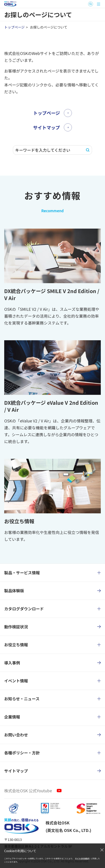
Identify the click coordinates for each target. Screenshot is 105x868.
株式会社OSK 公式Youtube (28, 791)
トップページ (14, 27)
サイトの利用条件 (82, 858)
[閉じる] (102, 850)
